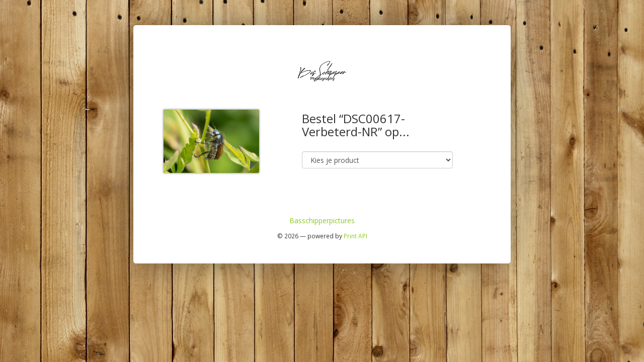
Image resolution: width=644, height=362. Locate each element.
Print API (355, 236)
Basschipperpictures (322, 220)
